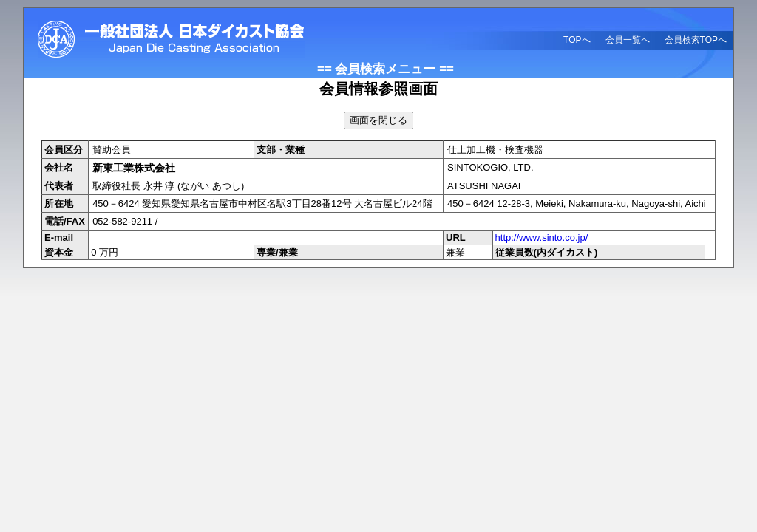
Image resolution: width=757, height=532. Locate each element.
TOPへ (577, 40)
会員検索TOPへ (696, 40)
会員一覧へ (628, 40)
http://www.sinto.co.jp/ (542, 238)
